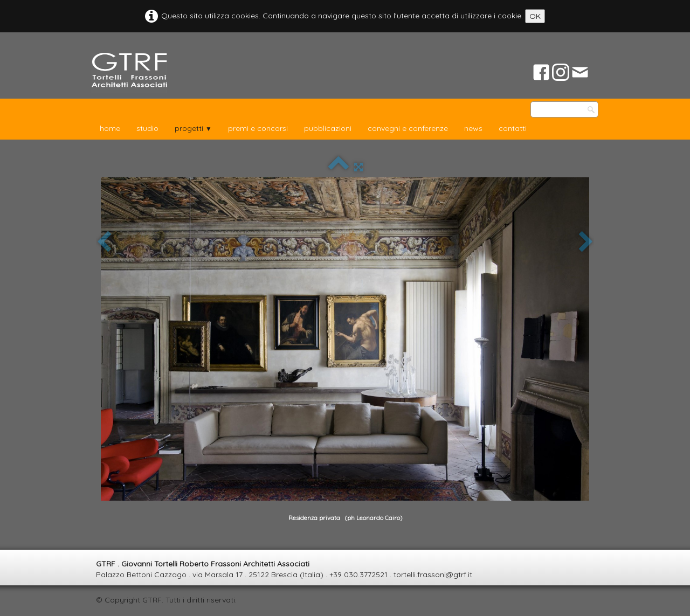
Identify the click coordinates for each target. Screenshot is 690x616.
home (110, 128)
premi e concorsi (258, 128)
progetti (193, 128)
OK (535, 16)
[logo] (129, 73)
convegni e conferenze (408, 128)
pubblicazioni (328, 128)
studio (147, 128)
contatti (513, 128)
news (473, 128)
